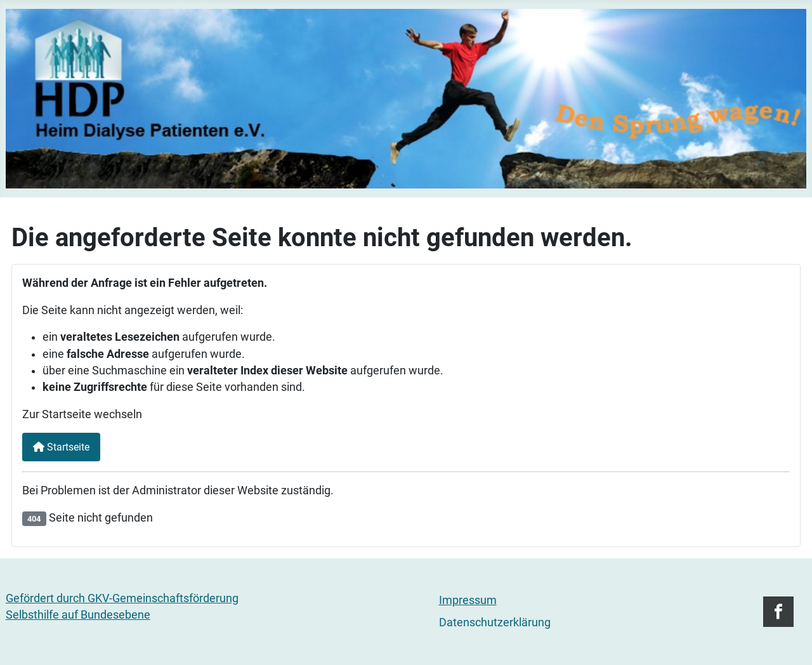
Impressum (468, 600)
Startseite (61, 447)
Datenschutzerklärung (495, 622)
